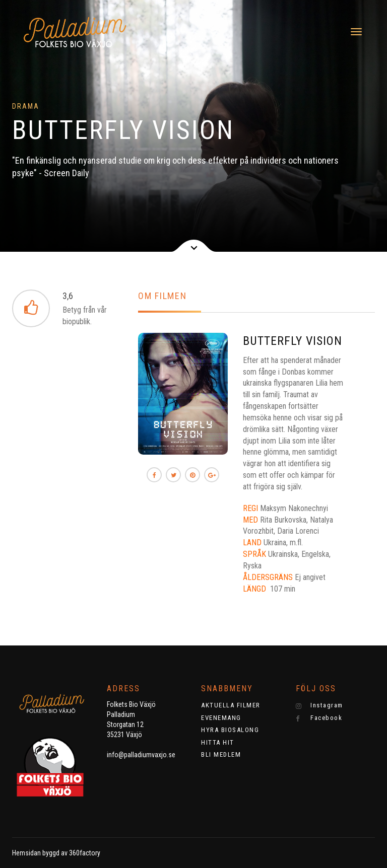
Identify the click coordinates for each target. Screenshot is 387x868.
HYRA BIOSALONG (230, 730)
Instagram (319, 705)
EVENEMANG (221, 718)
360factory (85, 853)
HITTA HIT (218, 742)
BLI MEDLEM (221, 754)
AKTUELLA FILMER (231, 705)
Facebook (319, 718)
